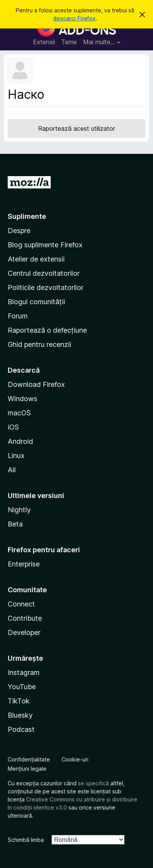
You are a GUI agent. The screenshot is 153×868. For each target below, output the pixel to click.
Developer (24, 632)
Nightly (19, 510)
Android (20, 441)
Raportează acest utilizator (76, 128)
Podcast (21, 729)
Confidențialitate (29, 759)
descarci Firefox (74, 18)
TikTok (19, 701)
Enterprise (24, 564)
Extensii (44, 42)
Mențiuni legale (27, 769)
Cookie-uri (75, 759)
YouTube (22, 687)
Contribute (25, 618)
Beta (15, 524)
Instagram (24, 672)
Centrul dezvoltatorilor (44, 273)
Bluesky (20, 715)
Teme (69, 42)
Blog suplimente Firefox (45, 245)
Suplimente (27, 216)
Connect (21, 604)
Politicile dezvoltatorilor (46, 287)
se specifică (93, 783)
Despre (19, 231)
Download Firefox (36, 384)
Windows (22, 399)
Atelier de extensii (36, 259)
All (12, 470)
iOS (13, 427)
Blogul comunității (36, 302)
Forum (18, 316)
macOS (19, 413)
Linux (16, 456)
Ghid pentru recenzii (39, 344)
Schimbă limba (26, 840)
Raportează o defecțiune (47, 330)
